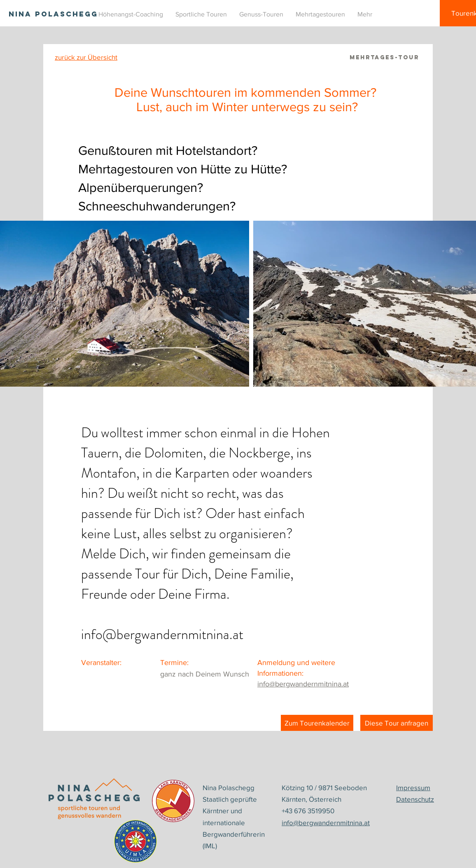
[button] (201, 14)
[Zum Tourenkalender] (317, 723)
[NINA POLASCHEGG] (53, 14)
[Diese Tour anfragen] (397, 723)
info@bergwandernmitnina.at (162, 634)
